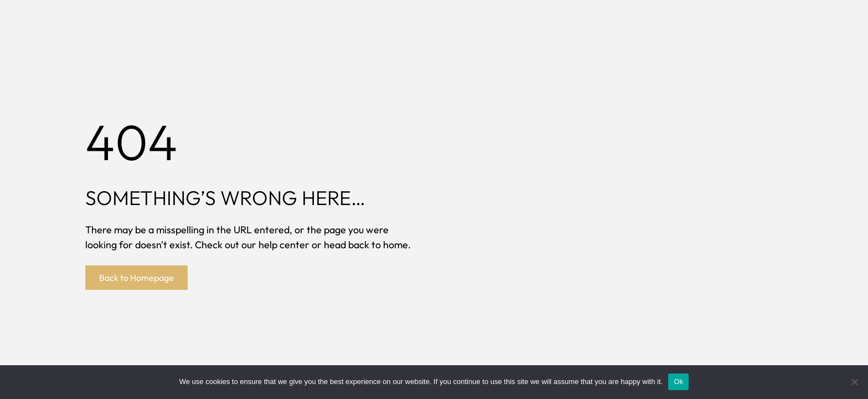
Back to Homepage (136, 278)
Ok (678, 382)
